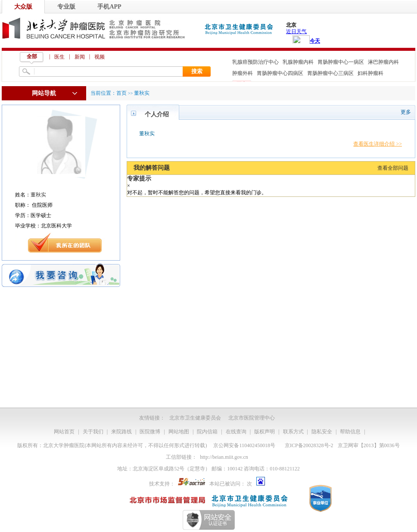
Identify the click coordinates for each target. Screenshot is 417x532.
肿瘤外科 (243, 73)
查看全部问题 (393, 168)
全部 (32, 56)
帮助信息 (350, 432)
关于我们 (93, 432)
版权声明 (265, 432)
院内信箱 (207, 432)
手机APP (109, 7)
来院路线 (121, 432)
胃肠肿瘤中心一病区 (341, 62)
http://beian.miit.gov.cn (224, 457)
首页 (121, 93)
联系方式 (293, 432)
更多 (406, 112)
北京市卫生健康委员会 (195, 418)
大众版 (23, 7)
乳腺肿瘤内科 (298, 62)
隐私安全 (322, 432)
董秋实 (38, 195)
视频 (100, 57)
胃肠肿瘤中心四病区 (280, 73)
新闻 (80, 57)
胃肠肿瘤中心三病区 (330, 73)
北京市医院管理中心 (252, 418)
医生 (59, 57)
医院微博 (150, 432)
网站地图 (179, 432)
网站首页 (64, 432)
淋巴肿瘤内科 (383, 62)
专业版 (66, 7)
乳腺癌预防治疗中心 (255, 62)
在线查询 (236, 432)
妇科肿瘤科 (370, 73)
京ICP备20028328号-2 (309, 445)
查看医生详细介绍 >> (378, 144)
